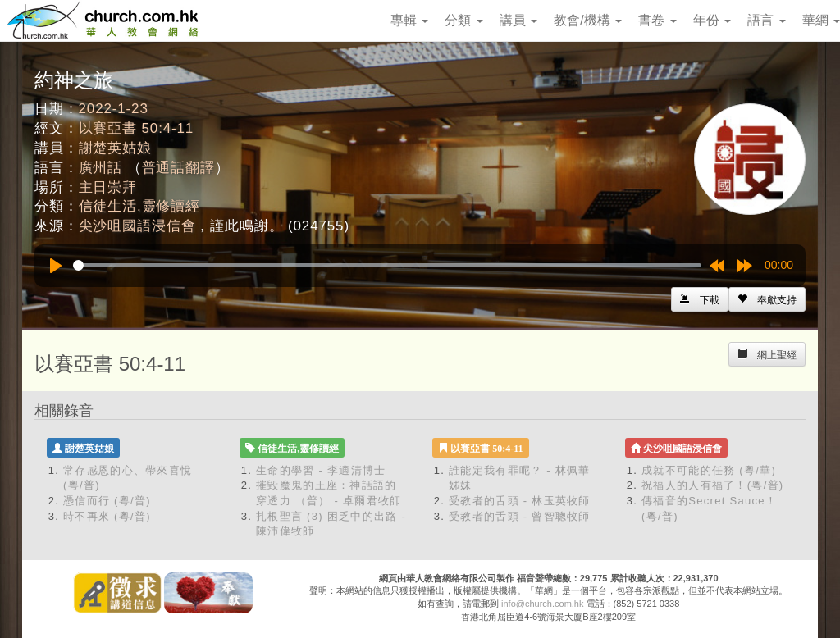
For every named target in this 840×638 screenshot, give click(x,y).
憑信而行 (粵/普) (107, 501)
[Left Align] (767, 299)
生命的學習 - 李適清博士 (321, 470)
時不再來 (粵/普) (107, 516)
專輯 (409, 20)
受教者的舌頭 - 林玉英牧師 (520, 501)
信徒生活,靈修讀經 (139, 206)
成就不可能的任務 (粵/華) (709, 470)
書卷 (657, 20)
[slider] (387, 265)
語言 (766, 20)
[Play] (56, 266)
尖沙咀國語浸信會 (137, 226)
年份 (712, 20)
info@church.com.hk (542, 604)
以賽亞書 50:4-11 (137, 128)
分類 (463, 20)
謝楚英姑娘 (115, 148)
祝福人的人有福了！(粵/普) (712, 485)
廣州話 (101, 168)
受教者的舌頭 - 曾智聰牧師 (520, 516)
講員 (518, 20)
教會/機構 (588, 20)
